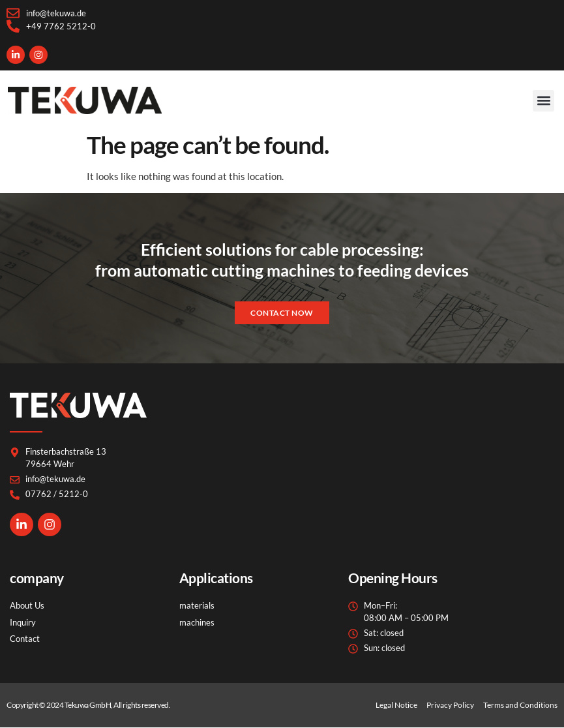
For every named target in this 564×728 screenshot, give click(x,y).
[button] (543, 101)
